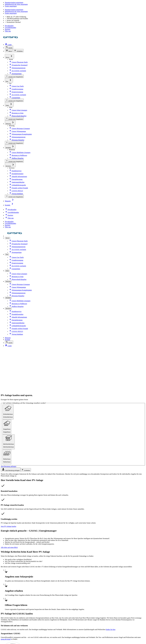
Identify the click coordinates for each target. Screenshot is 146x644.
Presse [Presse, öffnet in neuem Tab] (56, 490)
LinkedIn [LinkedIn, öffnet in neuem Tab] (12, 587)
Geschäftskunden (118, 7)
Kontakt (117, 12)
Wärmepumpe (13, 495)
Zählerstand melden (106, 481)
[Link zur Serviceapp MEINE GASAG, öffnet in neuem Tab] (78, 574)
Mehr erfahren (92, 410)
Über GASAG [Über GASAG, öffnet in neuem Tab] (58, 477)
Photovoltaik (13, 490)
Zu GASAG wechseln (106, 477)
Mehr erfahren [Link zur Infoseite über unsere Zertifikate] (60, 554)
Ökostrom (12, 477)
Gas (9, 481)
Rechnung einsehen (106, 495)
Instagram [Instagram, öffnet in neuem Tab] (13, 581)
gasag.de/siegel (24, 402)
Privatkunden (103, 7)
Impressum (12, 604)
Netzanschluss (13, 486)
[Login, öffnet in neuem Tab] (140, 12)
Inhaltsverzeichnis (15, 620)
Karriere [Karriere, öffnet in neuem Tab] (132, 7)
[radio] (22, 92)
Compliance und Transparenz (20, 625)
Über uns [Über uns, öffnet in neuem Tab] (141, 7)
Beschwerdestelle (105, 522)
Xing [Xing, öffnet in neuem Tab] (10, 592)
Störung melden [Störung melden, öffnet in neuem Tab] (105, 526)
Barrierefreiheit (14, 614)
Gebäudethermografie (16, 508)
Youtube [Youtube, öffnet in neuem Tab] (12, 576)
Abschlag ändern (105, 486)
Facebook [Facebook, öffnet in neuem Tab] (13, 571)
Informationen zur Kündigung (110, 513)
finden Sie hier (45, 369)
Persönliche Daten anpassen (110, 490)
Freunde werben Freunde (108, 517)
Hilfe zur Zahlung (105, 499)
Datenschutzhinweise (17, 609)
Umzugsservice (105, 508)
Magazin (109, 12)
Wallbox (11, 499)
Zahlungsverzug (105, 504)
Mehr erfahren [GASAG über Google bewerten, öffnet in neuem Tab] (33, 554)
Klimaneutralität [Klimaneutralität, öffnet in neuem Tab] (60, 481)
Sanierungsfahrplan (15, 504)
